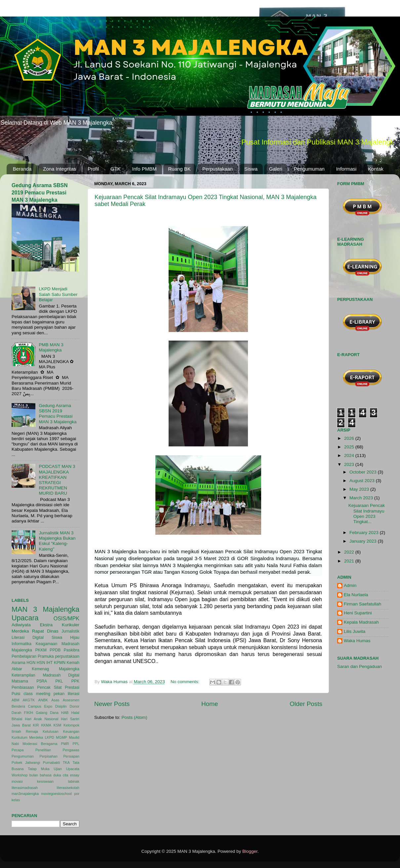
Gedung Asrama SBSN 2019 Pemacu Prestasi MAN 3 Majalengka (40, 193)
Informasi (346, 169)
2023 (350, 464)
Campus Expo (40, 706)
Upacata (73, 769)
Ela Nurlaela (356, 595)
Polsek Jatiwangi (26, 763)
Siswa (251, 169)
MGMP (61, 737)
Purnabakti (52, 763)
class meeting (37, 694)
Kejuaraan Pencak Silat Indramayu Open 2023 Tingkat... (367, 514)
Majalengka (22, 650)
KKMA (46, 725)
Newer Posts (112, 704)
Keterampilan (23, 675)
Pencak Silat (49, 687)
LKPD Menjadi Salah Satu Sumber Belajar (58, 294)
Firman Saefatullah (362, 604)
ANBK (43, 700)
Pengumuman (309, 169)
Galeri (276, 169)
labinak (74, 781)
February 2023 (365, 533)
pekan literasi (66, 694)
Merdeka (20, 631)
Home (210, 704)
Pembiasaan (23, 687)
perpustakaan (67, 656)
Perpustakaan (218, 169)
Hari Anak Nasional (41, 719)
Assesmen (71, 700)
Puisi (16, 694)
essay (75, 775)
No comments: (186, 682)
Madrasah (70, 644)
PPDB (55, 650)
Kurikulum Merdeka (27, 737)
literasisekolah (68, 788)
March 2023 (362, 498)
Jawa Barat (21, 725)
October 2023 (364, 472)
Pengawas (71, 750)
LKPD (50, 737)
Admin (350, 585)
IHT (50, 663)
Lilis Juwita (355, 631)
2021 (350, 561)
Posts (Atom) (135, 717)
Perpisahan (49, 756)
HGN (31, 663)
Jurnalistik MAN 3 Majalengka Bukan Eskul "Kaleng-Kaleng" (57, 541)
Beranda (22, 169)
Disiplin (61, 706)
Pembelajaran (24, 656)
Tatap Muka (39, 769)
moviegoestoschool (57, 794)
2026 (350, 438)
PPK (75, 681)
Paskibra (72, 650)
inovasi (17, 781)
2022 (350, 552)
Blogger (250, 851)
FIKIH (29, 713)
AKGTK (29, 700)
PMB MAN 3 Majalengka (51, 347)
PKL (59, 681)
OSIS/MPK (66, 618)
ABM (15, 700)
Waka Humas (357, 641)
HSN (41, 663)
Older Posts (306, 704)
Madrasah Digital (61, 675)
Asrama (19, 663)
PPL (76, 744)
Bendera (18, 706)
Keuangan (71, 731)
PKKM (41, 650)
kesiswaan (45, 781)
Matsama (20, 681)
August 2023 (363, 481)
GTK (116, 169)
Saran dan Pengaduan (360, 666)
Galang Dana (47, 713)
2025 (350, 447)
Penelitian (43, 750)
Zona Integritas (60, 169)
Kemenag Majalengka (56, 669)
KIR (36, 725)
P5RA (42, 681)
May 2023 (360, 489)
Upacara (25, 618)
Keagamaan (46, 644)
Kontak (376, 169)
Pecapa (18, 750)
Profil (93, 169)
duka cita (61, 775)
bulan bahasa (40, 775)
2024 (350, 455)
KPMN (60, 663)
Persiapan (71, 756)
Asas (55, 700)
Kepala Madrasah (361, 622)
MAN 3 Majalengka (45, 609)
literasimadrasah (25, 788)
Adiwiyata (21, 625)
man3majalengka (25, 794)
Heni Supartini (358, 613)
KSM (57, 725)
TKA (66, 763)
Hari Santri (70, 719)
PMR (65, 744)
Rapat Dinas (45, 631)
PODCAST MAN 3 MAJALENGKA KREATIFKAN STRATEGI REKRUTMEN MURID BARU (57, 480)
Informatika (21, 644)
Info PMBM (144, 169)
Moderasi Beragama (40, 744)
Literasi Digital (28, 638)
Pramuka (46, 656)
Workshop (20, 775)
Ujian (58, 769)
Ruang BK (180, 169)
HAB (65, 713)
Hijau (75, 638)
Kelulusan (50, 731)
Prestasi (72, 687)
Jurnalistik (70, 631)
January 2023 (364, 541)
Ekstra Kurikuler (60, 625)
